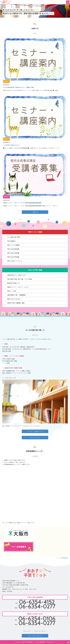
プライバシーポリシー (40, 631)
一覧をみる (35, 212)
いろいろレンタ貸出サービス (35, 431)
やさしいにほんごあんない (35, 636)
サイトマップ (27, 631)
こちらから (24, 523)
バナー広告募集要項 (62, 558)
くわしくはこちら (35, 438)
